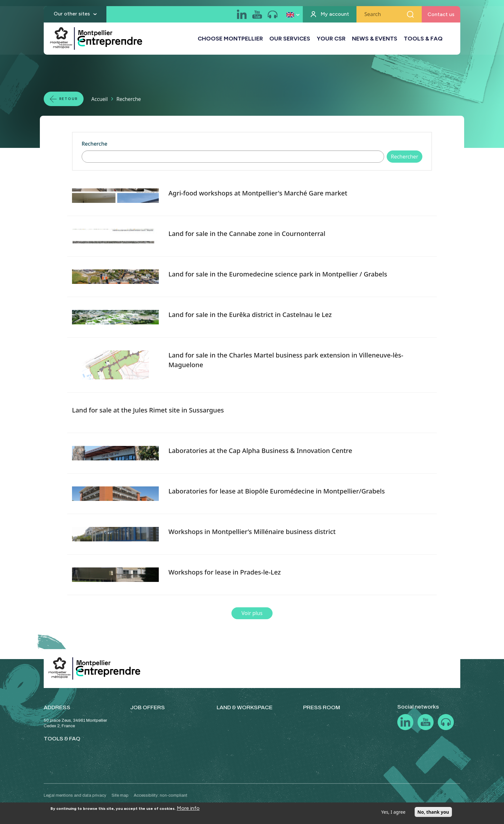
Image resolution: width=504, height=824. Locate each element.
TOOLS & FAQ (423, 39)
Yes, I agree (393, 812)
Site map (120, 795)
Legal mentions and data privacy (75, 795)
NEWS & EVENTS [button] (375, 39)
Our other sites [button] (72, 14)
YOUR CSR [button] (331, 39)
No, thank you (433, 812)
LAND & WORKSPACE (245, 707)
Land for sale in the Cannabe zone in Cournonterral (247, 234)
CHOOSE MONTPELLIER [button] (230, 39)
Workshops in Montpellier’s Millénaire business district (252, 532)
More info (188, 808)
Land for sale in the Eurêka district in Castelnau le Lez (250, 315)
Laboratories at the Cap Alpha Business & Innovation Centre (260, 451)
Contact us (441, 15)
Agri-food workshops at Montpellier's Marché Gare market (258, 193)
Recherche (94, 144)
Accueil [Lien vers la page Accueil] (102, 99)
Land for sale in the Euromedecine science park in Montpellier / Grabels (278, 274)
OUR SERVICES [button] (290, 39)
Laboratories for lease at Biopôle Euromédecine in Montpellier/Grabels (277, 491)
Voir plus (252, 613)
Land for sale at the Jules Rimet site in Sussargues (148, 410)
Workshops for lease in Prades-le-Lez (225, 572)
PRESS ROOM (322, 707)
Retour (69, 99)
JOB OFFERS (148, 707)
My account (335, 15)
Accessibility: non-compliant (161, 795)
